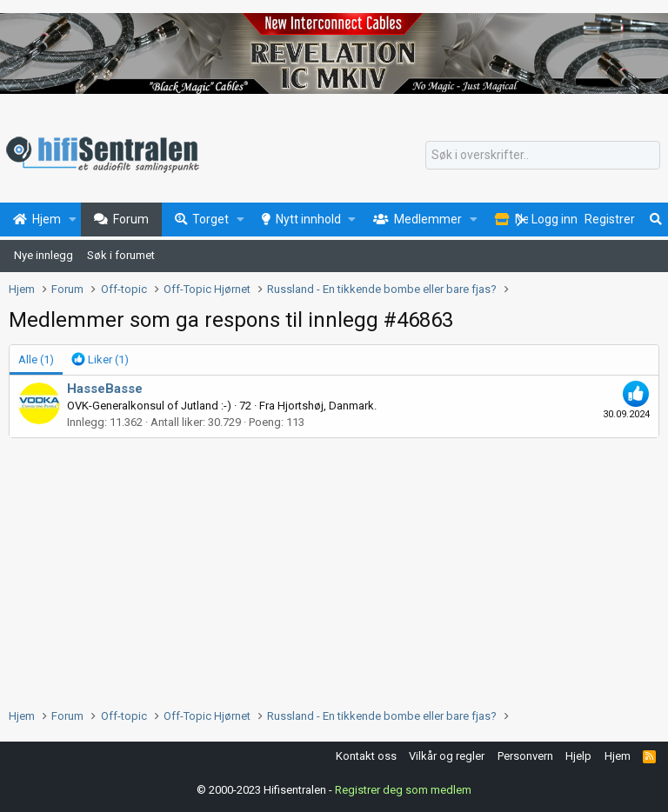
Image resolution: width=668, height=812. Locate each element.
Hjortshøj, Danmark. (327, 406)
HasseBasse (105, 389)
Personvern (525, 756)
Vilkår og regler (447, 756)
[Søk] (543, 156)
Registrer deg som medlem (403, 790)
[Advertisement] (334, 569)
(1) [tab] (36, 359)
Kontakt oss (366, 756)
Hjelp (578, 756)
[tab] (100, 360)
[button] (73, 220)
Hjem (618, 756)
